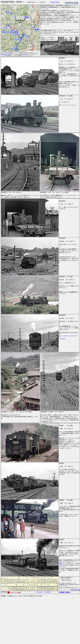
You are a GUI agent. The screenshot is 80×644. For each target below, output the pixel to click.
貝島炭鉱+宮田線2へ (55, 2)
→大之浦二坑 (62, 339)
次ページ (24, 56)
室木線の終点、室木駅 (6, 54)
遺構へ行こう (63, 563)
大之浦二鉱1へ (40, 592)
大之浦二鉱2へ (48, 592)
